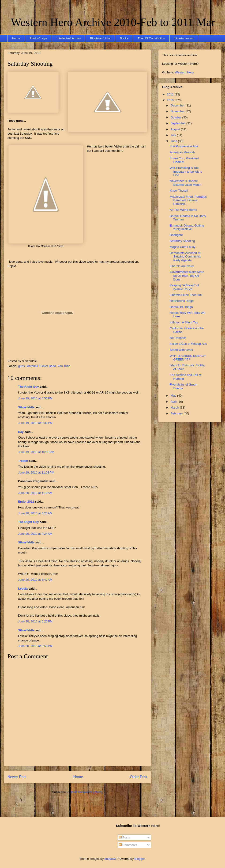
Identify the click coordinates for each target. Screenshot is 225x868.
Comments (128, 845)
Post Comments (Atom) (87, 792)
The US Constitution (151, 38)
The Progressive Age (184, 146)
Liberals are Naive (182, 266)
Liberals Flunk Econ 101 (186, 295)
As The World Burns (183, 210)
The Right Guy (28, 387)
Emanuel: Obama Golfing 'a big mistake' (187, 227)
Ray (21, 432)
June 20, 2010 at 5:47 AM (35, 580)
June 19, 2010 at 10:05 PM (36, 452)
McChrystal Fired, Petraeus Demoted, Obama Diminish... (188, 200)
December (178, 105)
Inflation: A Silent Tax (184, 322)
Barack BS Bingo (181, 307)
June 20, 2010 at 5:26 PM (35, 621)
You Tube (64, 366)
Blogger (140, 859)
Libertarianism (184, 38)
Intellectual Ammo (69, 38)
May (174, 396)
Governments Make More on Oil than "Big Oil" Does (187, 276)
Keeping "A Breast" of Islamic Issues (184, 287)
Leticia (23, 589)
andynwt (110, 859)
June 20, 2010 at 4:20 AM (35, 513)
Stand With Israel (181, 350)
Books (124, 38)
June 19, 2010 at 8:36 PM (35, 423)
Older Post (139, 777)
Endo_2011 (26, 502)
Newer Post (17, 777)
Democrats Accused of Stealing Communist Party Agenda (185, 257)
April (174, 402)
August (176, 129)
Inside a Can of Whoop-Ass (188, 344)
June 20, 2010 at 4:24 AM (35, 534)
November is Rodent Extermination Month (185, 183)
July (174, 135)
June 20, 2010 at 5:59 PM (35, 646)
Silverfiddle (26, 407)
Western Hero (184, 72)
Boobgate (176, 235)
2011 (171, 94)
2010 (171, 100)
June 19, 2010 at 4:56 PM (35, 398)
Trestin (23, 461)
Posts (124, 837)
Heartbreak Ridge (182, 301)
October (176, 117)
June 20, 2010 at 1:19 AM (35, 493)
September (178, 123)
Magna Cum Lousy (182, 247)
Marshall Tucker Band (41, 366)
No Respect (178, 338)
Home (16, 38)
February (177, 413)
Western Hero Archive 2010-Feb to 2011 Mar (113, 22)
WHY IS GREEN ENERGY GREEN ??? (188, 358)
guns (22, 366)
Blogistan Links (100, 38)
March (175, 407)
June (174, 141)
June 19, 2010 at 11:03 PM (36, 472)
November (178, 111)
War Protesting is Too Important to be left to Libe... (186, 171)
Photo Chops (38, 38)
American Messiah (182, 152)
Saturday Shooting (30, 64)
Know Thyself (179, 191)
